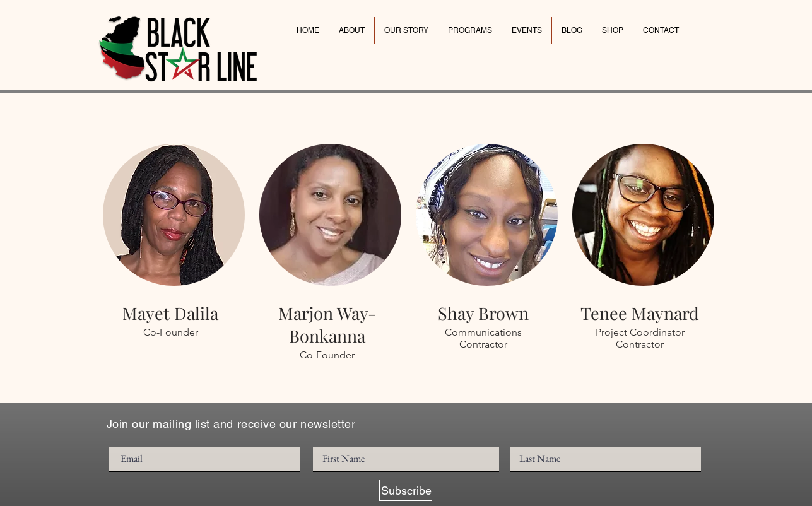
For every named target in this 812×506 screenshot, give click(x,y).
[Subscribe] (406, 490)
